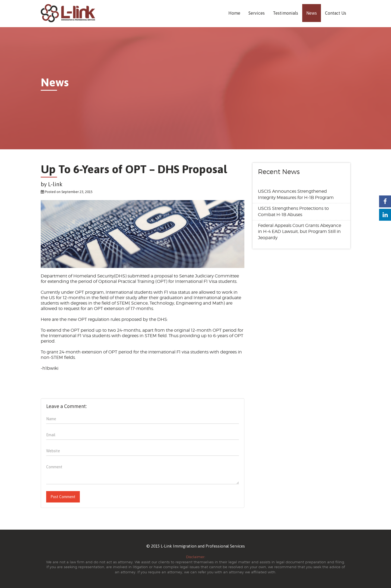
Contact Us (336, 13)
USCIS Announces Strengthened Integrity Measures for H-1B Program (296, 194)
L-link (55, 184)
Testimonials (286, 13)
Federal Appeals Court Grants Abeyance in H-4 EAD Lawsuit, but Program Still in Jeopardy (299, 232)
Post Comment (63, 497)
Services (257, 13)
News (312, 13)
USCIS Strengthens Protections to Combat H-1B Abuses (293, 211)
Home (234, 13)
